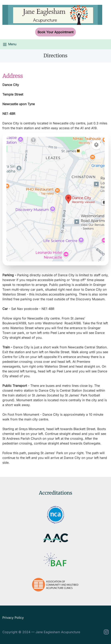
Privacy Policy (13, 618)
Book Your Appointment (55, 32)
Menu (9, 44)
